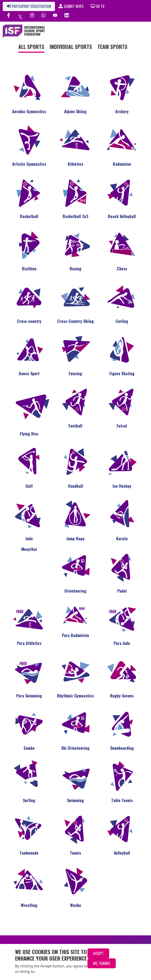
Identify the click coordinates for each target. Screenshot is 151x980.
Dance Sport (29, 373)
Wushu (75, 905)
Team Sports (112, 47)
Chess (122, 269)
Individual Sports (71, 47)
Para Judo (122, 643)
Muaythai (29, 549)
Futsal (122, 426)
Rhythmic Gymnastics (75, 696)
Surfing (29, 800)
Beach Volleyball (122, 216)
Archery (122, 111)
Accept (98, 953)
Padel (122, 591)
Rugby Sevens (122, 696)
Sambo (29, 748)
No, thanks (102, 963)
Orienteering (75, 591)
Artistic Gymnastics (29, 164)
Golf (29, 486)
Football (75, 426)
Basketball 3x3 (75, 216)
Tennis (75, 853)
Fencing (75, 373)
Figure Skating (122, 373)
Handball (75, 486)
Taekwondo (29, 853)
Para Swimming (29, 696)
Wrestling (29, 905)
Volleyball (122, 853)
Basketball (29, 216)
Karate (122, 538)
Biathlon (29, 269)
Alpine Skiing (75, 111)
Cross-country (29, 321)
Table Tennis (122, 800)
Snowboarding (122, 748)
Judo (29, 538)
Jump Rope (75, 538)
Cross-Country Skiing (75, 321)
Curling (122, 321)
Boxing (75, 269)
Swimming (75, 800)
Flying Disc (29, 434)
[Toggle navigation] (130, 31)
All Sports (31, 47)
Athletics (75, 164)
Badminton (122, 164)
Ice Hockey (122, 486)
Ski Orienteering (75, 748)
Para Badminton (75, 635)
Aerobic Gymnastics (29, 111)
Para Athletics (29, 643)
